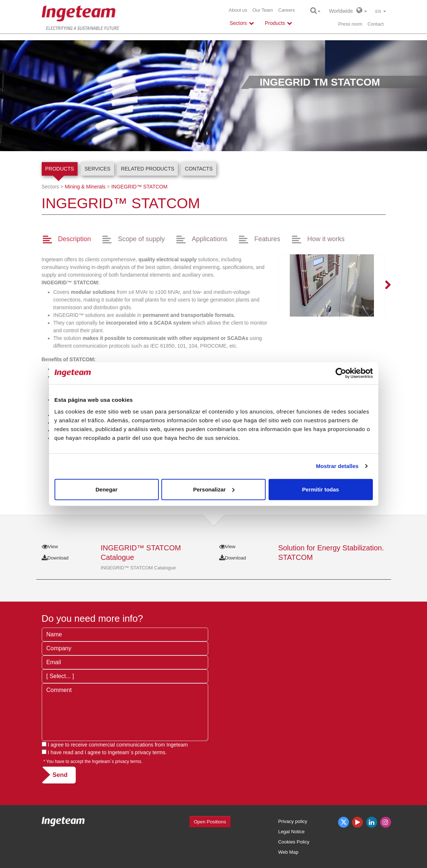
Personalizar (214, 489)
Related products (147, 169)
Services (98, 169)
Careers (286, 10)
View (50, 547)
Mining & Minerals (85, 187)
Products (60, 169)
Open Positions (210, 822)
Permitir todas (321, 489)
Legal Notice (291, 832)
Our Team (263, 10)
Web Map (288, 852)
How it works (326, 239)
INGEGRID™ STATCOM (139, 187)
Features (267, 239)
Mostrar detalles (337, 466)
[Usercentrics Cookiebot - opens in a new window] (341, 373)
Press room (350, 24)
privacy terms (150, 752)
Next (383, 285)
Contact (375, 24)
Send (60, 775)
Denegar (106, 489)
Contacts (199, 169)
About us (238, 10)
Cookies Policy (294, 842)
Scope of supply (141, 239)
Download (55, 558)
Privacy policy (293, 821)
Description (74, 239)
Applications (209, 239)
